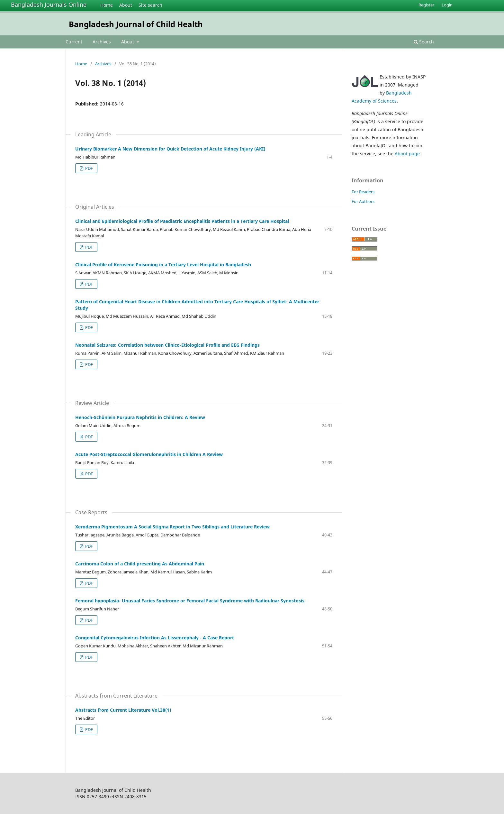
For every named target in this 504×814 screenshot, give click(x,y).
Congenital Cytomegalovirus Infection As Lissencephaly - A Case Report (155, 638)
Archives (102, 42)
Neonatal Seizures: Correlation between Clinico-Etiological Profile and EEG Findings (167, 345)
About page (407, 154)
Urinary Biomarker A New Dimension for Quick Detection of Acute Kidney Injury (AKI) (170, 149)
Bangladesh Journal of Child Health (136, 24)
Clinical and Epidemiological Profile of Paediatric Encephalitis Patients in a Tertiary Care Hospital (182, 221)
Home (107, 5)
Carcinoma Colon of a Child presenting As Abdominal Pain (140, 564)
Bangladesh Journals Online (49, 5)
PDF (89, 168)
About (126, 5)
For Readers (363, 192)
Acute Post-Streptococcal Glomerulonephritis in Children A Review (149, 454)
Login (447, 5)
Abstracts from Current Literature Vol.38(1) (123, 710)
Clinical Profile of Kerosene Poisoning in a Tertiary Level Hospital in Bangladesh (163, 265)
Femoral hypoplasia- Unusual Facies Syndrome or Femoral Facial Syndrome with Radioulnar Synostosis (190, 601)
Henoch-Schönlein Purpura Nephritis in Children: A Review (140, 417)
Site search (150, 5)
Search (424, 42)
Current (74, 42)
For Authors (363, 201)
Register (426, 5)
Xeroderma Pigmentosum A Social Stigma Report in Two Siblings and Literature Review (172, 527)
